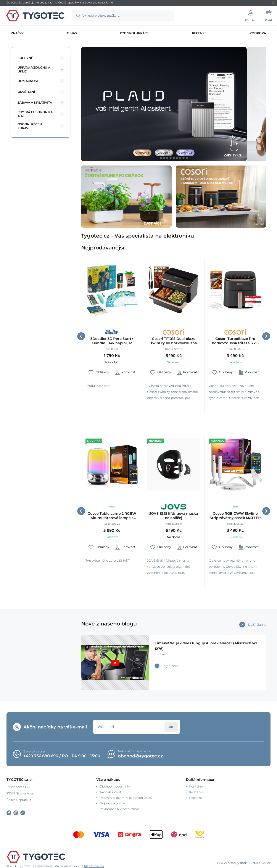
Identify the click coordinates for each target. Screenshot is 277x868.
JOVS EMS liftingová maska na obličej (174, 516)
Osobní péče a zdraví (30, 126)
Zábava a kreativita (35, 103)
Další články (257, 625)
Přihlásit (171, 727)
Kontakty (196, 786)
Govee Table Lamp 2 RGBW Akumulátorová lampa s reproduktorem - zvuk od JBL (112, 516)
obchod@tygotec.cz (140, 756)
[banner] (36, 16)
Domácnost (28, 81)
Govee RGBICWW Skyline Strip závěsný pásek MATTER (235, 516)
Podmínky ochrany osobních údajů (126, 798)
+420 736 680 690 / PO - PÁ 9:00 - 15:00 (62, 756)
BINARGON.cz (260, 863)
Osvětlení (26, 92)
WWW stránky (228, 863)
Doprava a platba (112, 803)
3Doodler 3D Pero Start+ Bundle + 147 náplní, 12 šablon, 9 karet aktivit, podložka (112, 341)
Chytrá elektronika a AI (35, 114)
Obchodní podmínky (115, 786)
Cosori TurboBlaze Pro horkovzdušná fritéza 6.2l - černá (235, 341)
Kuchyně (25, 58)
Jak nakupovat (110, 792)
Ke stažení (197, 792)
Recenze (195, 798)
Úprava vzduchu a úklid (34, 69)
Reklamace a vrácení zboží (119, 809)
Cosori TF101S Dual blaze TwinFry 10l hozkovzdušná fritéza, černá (174, 341)
